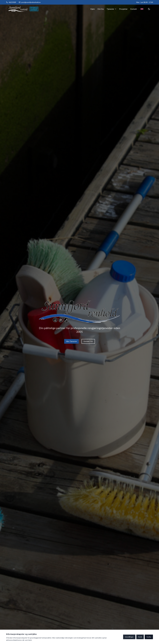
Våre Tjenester (71, 341)
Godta (149, 637)
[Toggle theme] (149, 9)
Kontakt (134, 9)
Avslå (140, 637)
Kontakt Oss (88, 341)
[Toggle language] (142, 9)
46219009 (12, 2)
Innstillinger (129, 637)
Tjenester (112, 9)
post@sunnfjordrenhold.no (31, 2)
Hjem (93, 9)
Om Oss (101, 9)
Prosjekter (123, 9)
